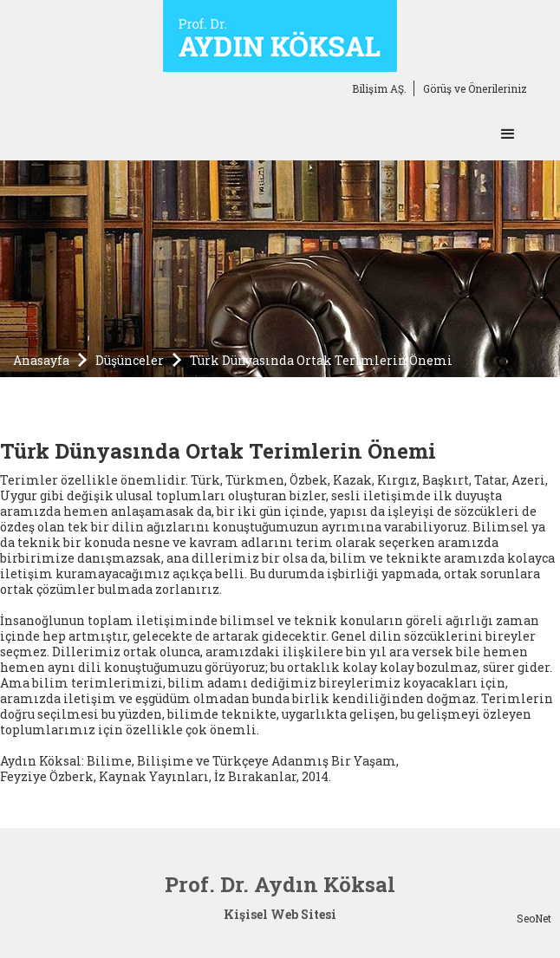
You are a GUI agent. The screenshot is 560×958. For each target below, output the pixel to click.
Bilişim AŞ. (379, 88)
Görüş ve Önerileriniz (475, 88)
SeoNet (534, 918)
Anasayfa (41, 360)
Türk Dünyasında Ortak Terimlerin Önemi (321, 360)
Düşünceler (130, 360)
